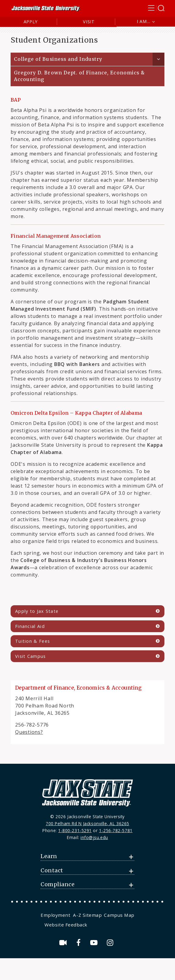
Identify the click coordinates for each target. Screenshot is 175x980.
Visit (89, 22)
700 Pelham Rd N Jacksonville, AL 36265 (87, 823)
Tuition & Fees (33, 641)
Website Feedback (66, 925)
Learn (49, 856)
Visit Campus (31, 656)
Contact (52, 871)
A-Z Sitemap (87, 915)
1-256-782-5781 (116, 830)
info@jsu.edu (94, 837)
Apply (31, 22)
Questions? (29, 732)
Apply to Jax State (37, 611)
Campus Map (119, 915)
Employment (55, 915)
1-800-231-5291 (75, 830)
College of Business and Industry (58, 59)
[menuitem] (56, 915)
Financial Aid (30, 626)
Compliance (58, 884)
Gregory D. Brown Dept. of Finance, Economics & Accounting (79, 76)
